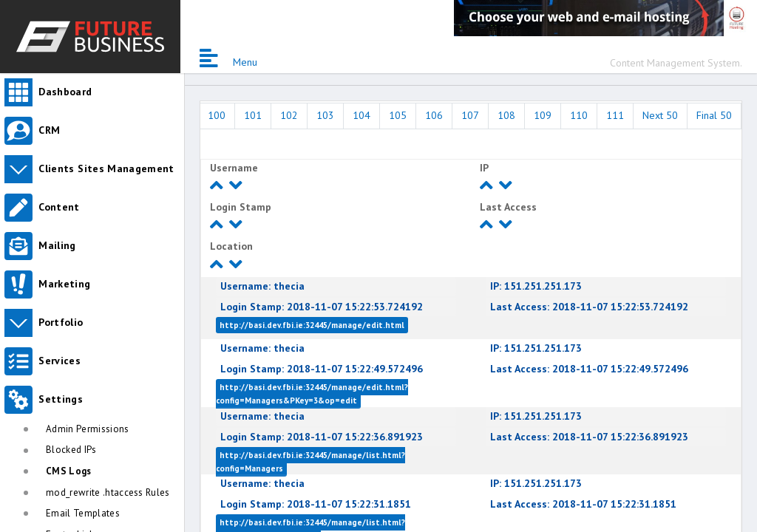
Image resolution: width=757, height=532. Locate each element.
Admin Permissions (88, 429)
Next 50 (660, 115)
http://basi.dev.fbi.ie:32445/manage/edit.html (312, 325)
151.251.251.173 (536, 286)
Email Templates (83, 513)
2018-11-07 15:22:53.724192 (322, 307)
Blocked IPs (71, 450)
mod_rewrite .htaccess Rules (108, 492)
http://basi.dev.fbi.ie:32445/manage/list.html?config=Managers (310, 462)
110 (579, 115)
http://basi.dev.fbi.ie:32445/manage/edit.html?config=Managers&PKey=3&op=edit (312, 394)
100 (217, 115)
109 (543, 115)
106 (434, 115)
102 (289, 115)
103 (325, 115)
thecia (262, 286)
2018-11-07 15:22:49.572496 (322, 369)
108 (506, 115)
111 (615, 115)
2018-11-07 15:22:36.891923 (322, 437)
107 (470, 115)
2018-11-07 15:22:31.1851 (316, 504)
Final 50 (714, 115)
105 (398, 115)
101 (253, 115)
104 (361, 115)
